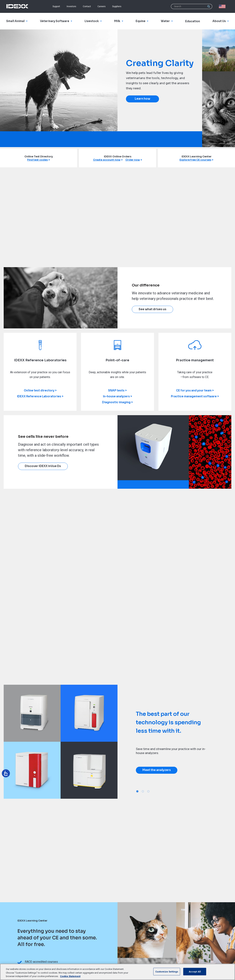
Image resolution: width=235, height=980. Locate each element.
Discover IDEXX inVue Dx (43, 466)
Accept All (195, 971)
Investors (71, 6)
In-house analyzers (116, 396)
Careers (102, 6)
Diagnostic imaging (116, 402)
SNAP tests (116, 390)
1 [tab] (137, 791)
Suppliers (117, 6)
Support (56, 6)
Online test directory (39, 390)
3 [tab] (148, 791)
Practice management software (194, 396)
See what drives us (152, 309)
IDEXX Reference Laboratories (39, 396)
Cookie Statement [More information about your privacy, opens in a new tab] (70, 976)
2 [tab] (143, 791)
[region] (117, 972)
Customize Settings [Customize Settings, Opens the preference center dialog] (167, 971)
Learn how (142, 99)
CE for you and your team (194, 390)
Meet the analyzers (157, 770)
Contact (87, 6)
